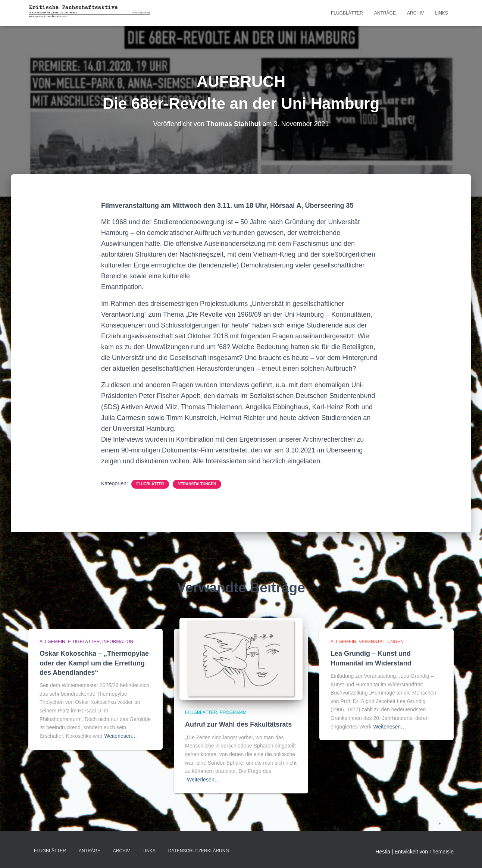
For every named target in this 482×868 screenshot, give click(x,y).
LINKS (442, 13)
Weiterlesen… (121, 736)
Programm (233, 712)
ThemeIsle (442, 852)
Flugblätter (347, 13)
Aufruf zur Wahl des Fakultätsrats (238, 724)
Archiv (415, 13)
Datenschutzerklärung (199, 851)
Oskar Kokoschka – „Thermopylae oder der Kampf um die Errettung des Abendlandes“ (94, 663)
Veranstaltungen (197, 484)
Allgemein (52, 642)
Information (118, 642)
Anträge (385, 13)
